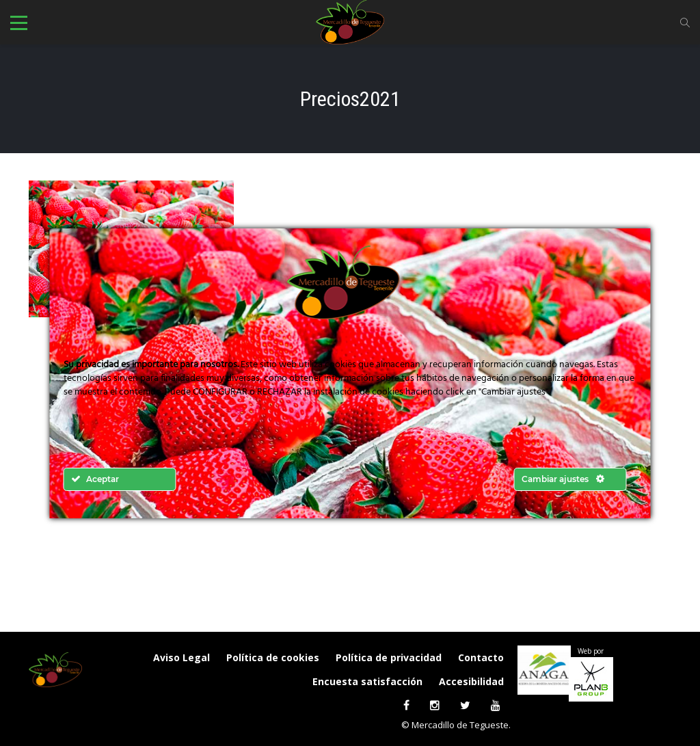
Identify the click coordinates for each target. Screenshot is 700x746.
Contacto (481, 657)
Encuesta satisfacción (367, 681)
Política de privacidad (389, 657)
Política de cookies (273, 657)
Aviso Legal (181, 657)
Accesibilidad (471, 681)
